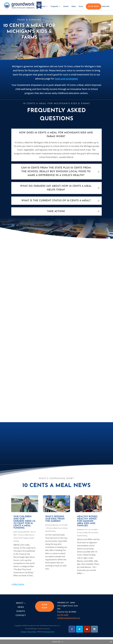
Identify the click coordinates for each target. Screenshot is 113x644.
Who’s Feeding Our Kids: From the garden (55, 519)
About (43, 6)
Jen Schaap (19, 532)
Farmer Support (24, 538)
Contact (21, 615)
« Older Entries (18, 584)
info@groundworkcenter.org (68, 618)
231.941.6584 (63, 615)
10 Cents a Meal (23, 535)
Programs (54, 6)
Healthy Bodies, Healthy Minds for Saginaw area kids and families (87, 521)
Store (81, 6)
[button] (37, 8)
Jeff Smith (26, 532)
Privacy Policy (32, 632)
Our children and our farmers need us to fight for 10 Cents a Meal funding (24, 522)
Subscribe (106, 6)
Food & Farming (50, 531)
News (74, 6)
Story (50, 632)
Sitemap (23, 632)
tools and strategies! (66, 79)
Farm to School (62, 528)
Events (66, 6)
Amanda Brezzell (53, 525)
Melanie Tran (83, 530)
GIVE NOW (94, 7)
